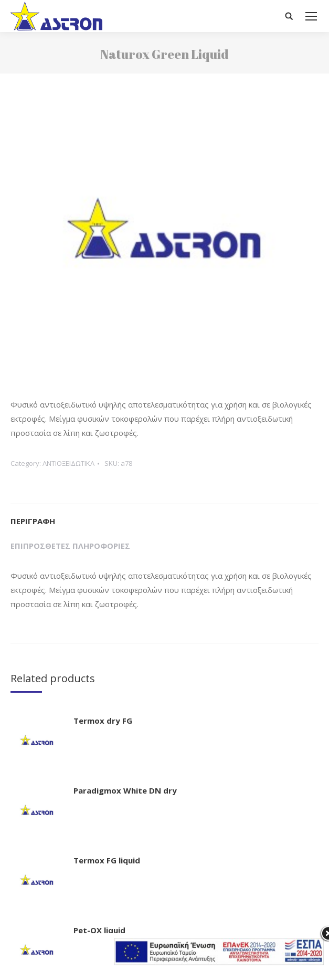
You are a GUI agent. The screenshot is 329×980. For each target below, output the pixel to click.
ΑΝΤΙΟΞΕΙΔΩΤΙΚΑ (68, 463)
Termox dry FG (103, 721)
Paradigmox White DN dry (125, 790)
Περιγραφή (33, 521)
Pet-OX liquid (99, 930)
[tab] (164, 516)
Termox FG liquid (107, 860)
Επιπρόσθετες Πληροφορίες (70, 546)
